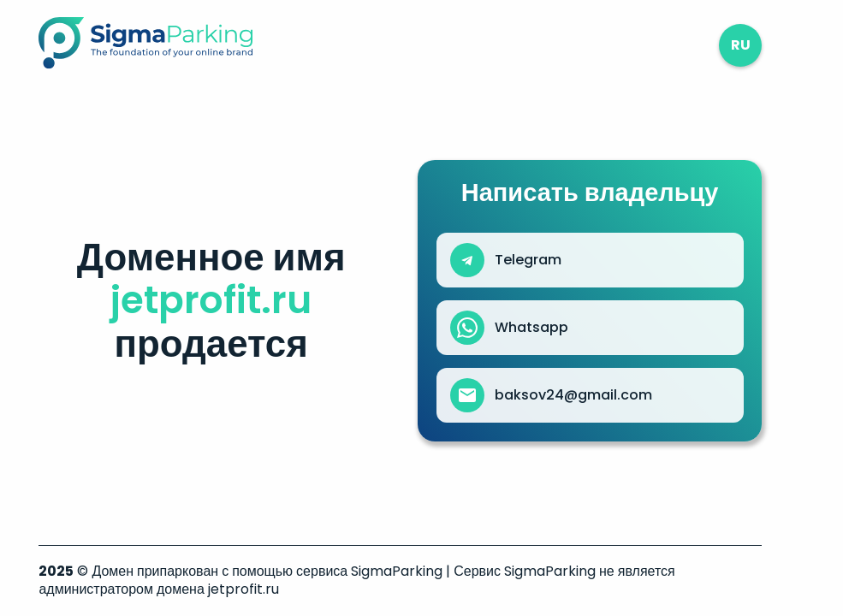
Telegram (528, 260)
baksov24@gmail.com (573, 395)
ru (741, 45)
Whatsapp (531, 328)
